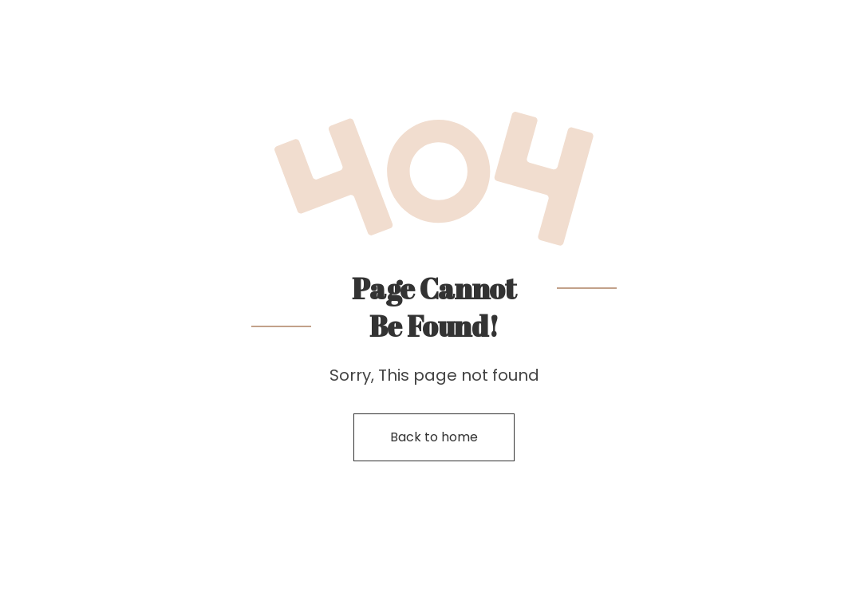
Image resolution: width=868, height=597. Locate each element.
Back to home (434, 437)
